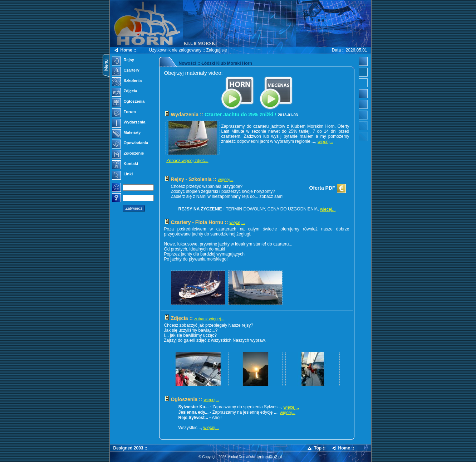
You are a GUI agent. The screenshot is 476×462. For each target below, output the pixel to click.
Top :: (316, 448)
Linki (122, 175)
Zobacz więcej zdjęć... (187, 161)
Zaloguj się (217, 50)
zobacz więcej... (209, 319)
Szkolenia (127, 81)
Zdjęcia (125, 92)
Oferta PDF (327, 189)
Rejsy (123, 60)
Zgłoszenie (128, 154)
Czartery (126, 71)
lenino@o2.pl (269, 457)
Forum (124, 112)
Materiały (126, 133)
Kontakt (125, 164)
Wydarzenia (129, 123)
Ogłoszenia (128, 102)
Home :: (125, 50)
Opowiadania (130, 144)
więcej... (325, 142)
